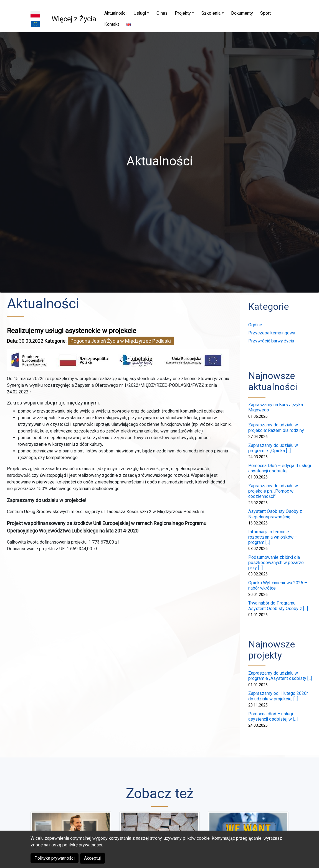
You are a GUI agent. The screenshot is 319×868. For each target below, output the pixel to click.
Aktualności (43, 304)
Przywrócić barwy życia (271, 341)
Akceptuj (92, 858)
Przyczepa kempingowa (272, 333)
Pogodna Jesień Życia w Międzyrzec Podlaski (121, 341)
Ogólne (255, 325)
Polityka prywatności (55, 858)
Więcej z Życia (74, 19)
